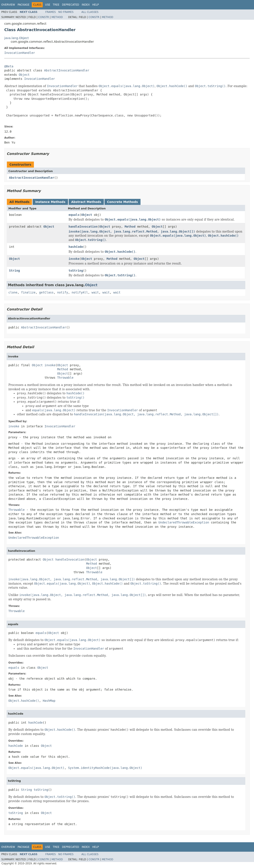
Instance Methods (50, 202)
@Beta (9, 66)
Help (96, 5)
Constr (44, 17)
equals (74, 215)
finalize (28, 292)
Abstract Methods (86, 202)
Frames (51, 12)
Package (23, 5)
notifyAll (80, 292)
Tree (56, 5)
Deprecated (71, 5)
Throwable (65, 378)
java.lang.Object (17, 38)
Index (86, 5)
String (14, 271)
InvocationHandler (20, 53)
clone (13, 292)
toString (76, 271)
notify (63, 292)
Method (57, 17)
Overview (8, 5)
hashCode (76, 247)
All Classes (90, 12)
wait (95, 292)
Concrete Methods (122, 202)
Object (24, 75)
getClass (46, 292)
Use (48, 5)
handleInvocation (83, 227)
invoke (74, 259)
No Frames (66, 12)
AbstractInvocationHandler (67, 70)
